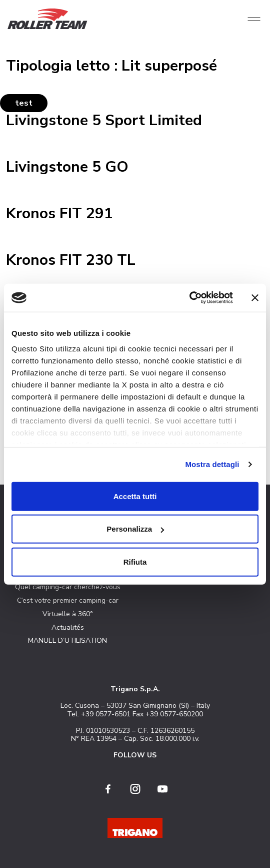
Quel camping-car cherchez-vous (68, 587)
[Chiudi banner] (255, 298)
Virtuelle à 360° (68, 614)
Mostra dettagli (212, 464)
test (24, 103)
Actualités (68, 627)
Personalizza (135, 529)
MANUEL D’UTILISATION (67, 640)
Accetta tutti (135, 496)
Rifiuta (135, 561)
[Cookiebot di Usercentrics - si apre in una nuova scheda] (189, 298)
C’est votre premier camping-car (68, 600)
